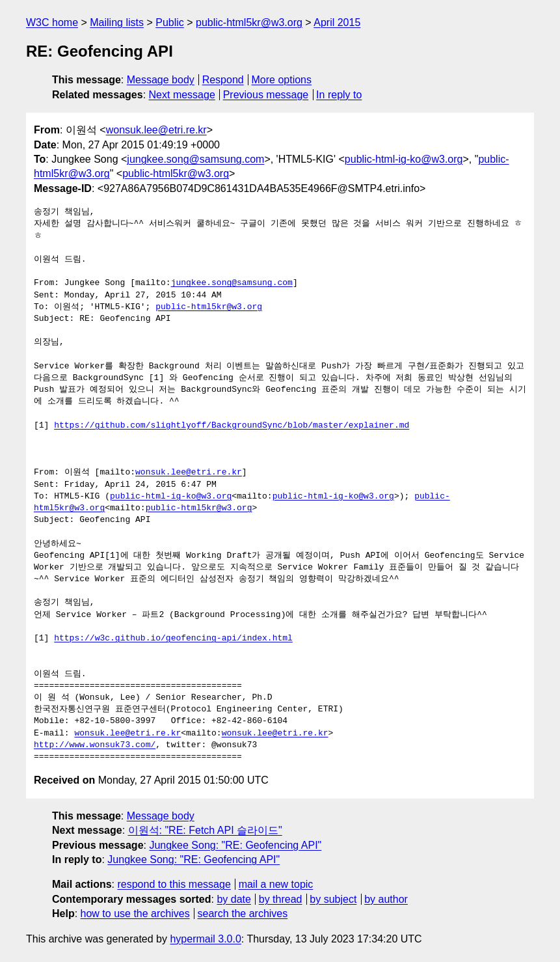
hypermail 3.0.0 (205, 939)
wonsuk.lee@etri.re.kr (156, 130)
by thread (281, 899)
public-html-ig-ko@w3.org (404, 159)
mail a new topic (276, 884)
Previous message (266, 95)
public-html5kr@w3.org (249, 22)
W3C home (52, 22)
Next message (182, 95)
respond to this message (174, 884)
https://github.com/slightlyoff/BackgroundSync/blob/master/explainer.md (232, 426)
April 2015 (337, 22)
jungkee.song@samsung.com (195, 159)
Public (170, 22)
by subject (333, 899)
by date (233, 899)
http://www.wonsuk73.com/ (95, 745)
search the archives (243, 914)
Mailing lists (117, 22)
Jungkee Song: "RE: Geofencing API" (235, 845)
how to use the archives (135, 914)
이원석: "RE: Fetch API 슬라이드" (205, 830)
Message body (161, 80)
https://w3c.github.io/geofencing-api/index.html (173, 639)
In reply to (339, 95)
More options (282, 80)
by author (386, 899)
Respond (223, 80)
